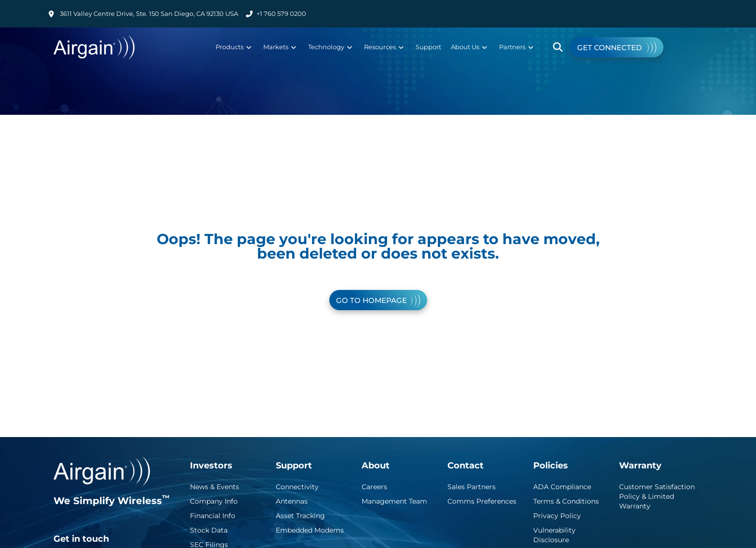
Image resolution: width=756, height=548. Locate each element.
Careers (374, 487)
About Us (469, 47)
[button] (558, 48)
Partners (516, 47)
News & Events (215, 487)
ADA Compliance (562, 487)
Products (233, 47)
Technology (330, 47)
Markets (280, 47)
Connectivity (297, 487)
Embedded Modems (310, 530)
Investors (211, 466)
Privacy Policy (557, 516)
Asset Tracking (300, 516)
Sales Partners (472, 487)
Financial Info (213, 516)
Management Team (394, 501)
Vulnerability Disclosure (554, 535)
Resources (384, 47)
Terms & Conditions (566, 501)
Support (428, 47)
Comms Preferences (482, 501)
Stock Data (209, 530)
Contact (466, 466)
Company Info (214, 501)
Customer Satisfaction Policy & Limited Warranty (657, 496)
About (376, 466)
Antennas (292, 501)
